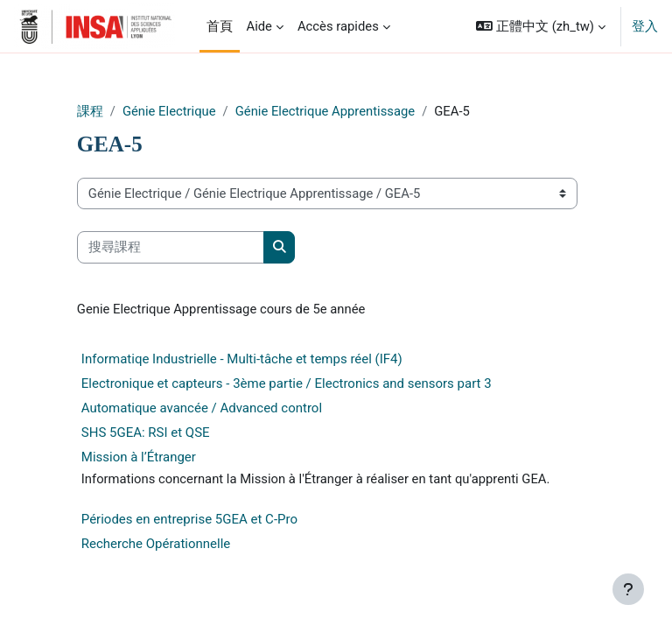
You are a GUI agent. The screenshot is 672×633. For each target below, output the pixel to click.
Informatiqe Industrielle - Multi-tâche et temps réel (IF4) (242, 359)
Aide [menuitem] (259, 26)
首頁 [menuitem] (220, 26)
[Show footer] (628, 589)
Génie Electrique (169, 111)
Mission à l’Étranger (139, 457)
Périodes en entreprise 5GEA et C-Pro (189, 519)
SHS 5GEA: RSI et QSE (146, 433)
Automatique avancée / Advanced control (202, 408)
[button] (541, 26)
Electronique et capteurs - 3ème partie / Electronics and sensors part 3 (287, 383)
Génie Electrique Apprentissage (325, 111)
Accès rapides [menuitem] (338, 26)
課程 (90, 111)
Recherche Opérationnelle (156, 544)
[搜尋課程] (171, 247)
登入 (645, 26)
